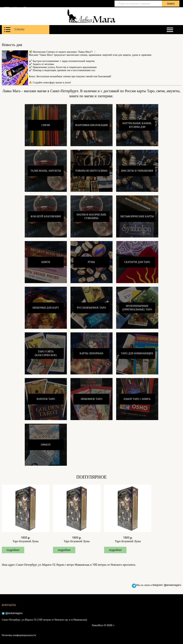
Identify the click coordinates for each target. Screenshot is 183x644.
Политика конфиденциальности (19, 635)
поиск (171, 4)
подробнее (13, 550)
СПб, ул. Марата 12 (15, 8)
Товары (14, 30)
